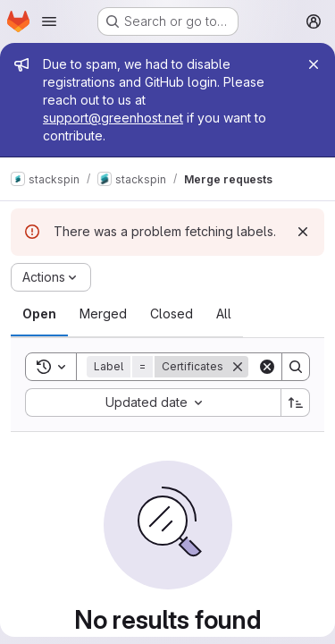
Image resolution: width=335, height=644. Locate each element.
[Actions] (51, 277)
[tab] (39, 314)
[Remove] (238, 367)
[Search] (296, 367)
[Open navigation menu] (49, 21)
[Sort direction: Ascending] (296, 402)
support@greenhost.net (113, 118)
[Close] (314, 64)
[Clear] (267, 367)
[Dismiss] (303, 232)
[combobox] (153, 402)
